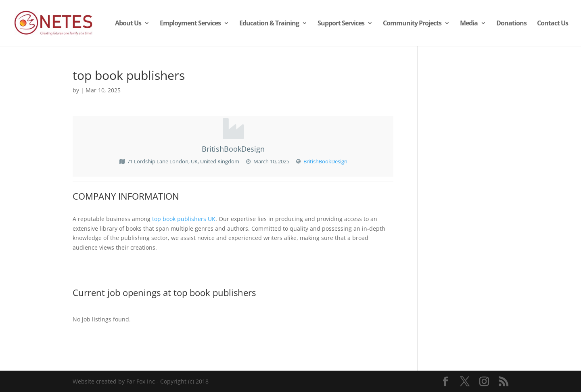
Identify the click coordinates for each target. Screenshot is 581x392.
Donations (511, 24)
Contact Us (553, 24)
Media (469, 24)
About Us (128, 24)
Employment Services (190, 24)
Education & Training (269, 24)
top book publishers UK (184, 219)
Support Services (341, 24)
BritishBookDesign (325, 161)
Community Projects (412, 24)
